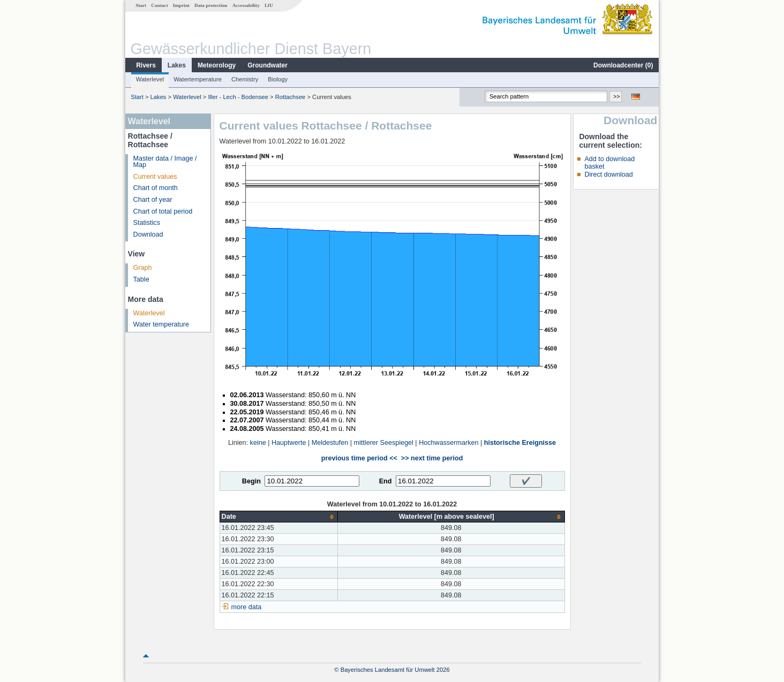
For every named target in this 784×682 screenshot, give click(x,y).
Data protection (211, 5)
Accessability (246, 5)
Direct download (608, 175)
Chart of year (153, 200)
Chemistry (245, 79)
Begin (251, 481)
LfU (269, 5)
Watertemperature (198, 79)
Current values (155, 177)
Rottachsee (291, 97)
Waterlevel (150, 79)
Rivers (146, 65)
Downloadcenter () (623, 65)
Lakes (177, 65)
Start (141, 5)
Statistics (147, 223)
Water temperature (161, 324)
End (386, 481)
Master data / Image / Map (165, 162)
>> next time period (432, 458)
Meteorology (217, 65)
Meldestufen (330, 443)
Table (141, 279)
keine (258, 443)
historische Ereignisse (520, 443)
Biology (278, 79)
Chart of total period (163, 211)
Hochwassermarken (448, 443)
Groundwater (267, 65)
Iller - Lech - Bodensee (238, 97)
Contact (159, 5)
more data (247, 607)
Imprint (181, 5)
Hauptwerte (289, 443)
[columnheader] (278, 517)
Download (148, 234)
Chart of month (156, 188)
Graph (143, 268)
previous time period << (359, 458)
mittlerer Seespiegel (384, 443)
